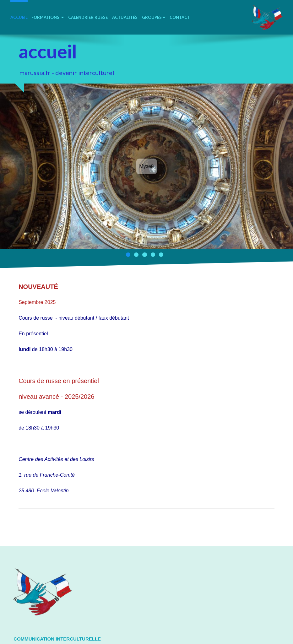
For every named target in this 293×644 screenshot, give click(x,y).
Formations (48, 17)
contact (180, 17)
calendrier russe (88, 17)
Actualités (125, 17)
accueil (19, 17)
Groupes (154, 17)
